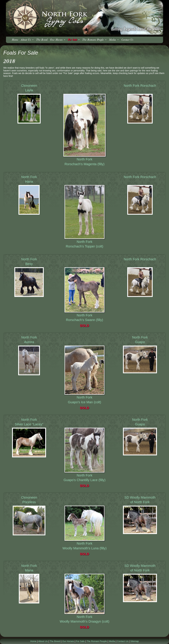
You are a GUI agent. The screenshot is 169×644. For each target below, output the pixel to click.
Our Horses (56, 40)
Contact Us (127, 40)
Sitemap (134, 641)
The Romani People (93, 40)
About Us (26, 40)
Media (112, 40)
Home (15, 40)
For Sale (72, 40)
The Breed (42, 40)
